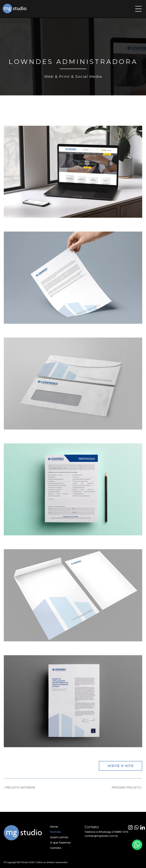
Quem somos (59, 837)
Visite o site (121, 766)
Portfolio (56, 832)
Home (54, 827)
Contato (56, 848)
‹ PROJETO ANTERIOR (19, 788)
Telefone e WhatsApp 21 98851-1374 (106, 832)
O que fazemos (60, 843)
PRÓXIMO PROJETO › (127, 788)
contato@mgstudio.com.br (101, 836)
